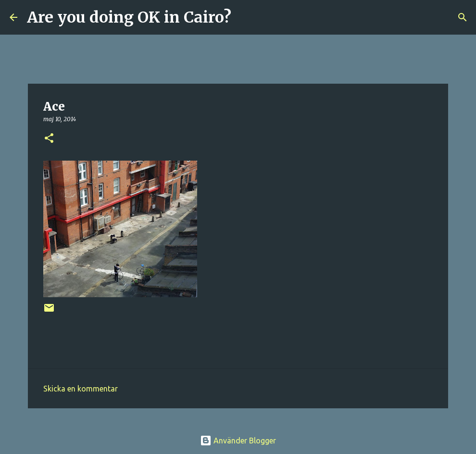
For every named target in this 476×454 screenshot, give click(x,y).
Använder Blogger (238, 441)
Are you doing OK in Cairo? (129, 17)
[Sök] (245, 17)
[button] (49, 139)
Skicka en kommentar (81, 389)
